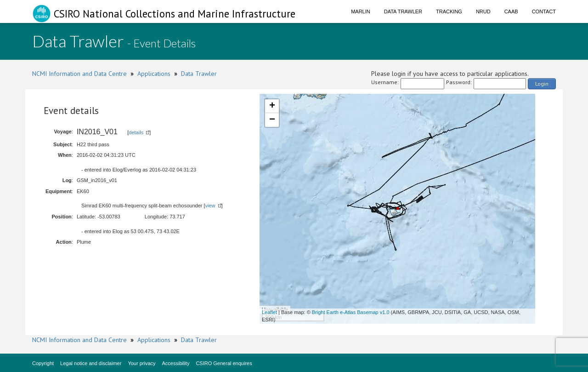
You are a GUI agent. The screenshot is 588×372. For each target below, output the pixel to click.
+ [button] (272, 106)
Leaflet (269, 312)
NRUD (483, 11)
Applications (154, 74)
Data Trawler (403, 11)
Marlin (361, 11)
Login (542, 83)
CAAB (511, 11)
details (136, 132)
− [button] (272, 120)
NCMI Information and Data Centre (79, 74)
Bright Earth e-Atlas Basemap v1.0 (351, 312)
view (210, 206)
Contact (544, 11)
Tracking (449, 11)
